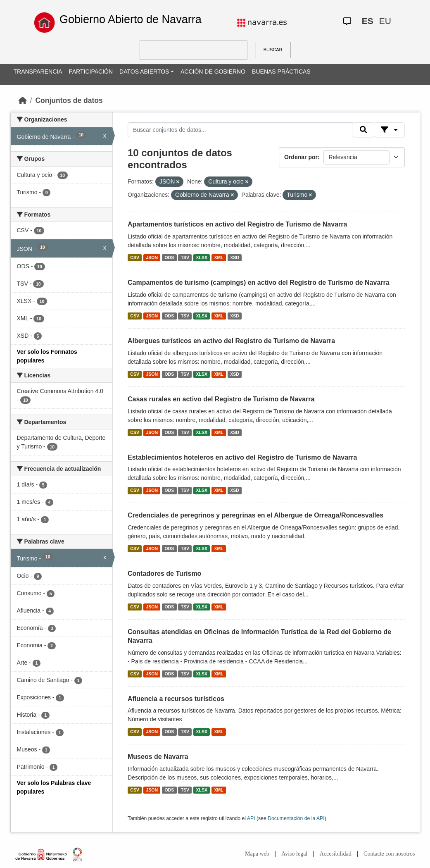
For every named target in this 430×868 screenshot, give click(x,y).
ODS (169, 258)
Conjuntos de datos (69, 100)
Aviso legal (294, 854)
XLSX (202, 258)
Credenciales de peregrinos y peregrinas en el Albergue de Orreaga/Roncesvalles (255, 515)
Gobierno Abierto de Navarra (131, 19)
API (251, 818)
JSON (152, 258)
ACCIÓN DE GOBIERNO (213, 72)
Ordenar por (301, 157)
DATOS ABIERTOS (144, 72)
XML (219, 258)
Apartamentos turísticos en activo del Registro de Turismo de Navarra (237, 224)
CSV (135, 258)
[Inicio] (23, 100)
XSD (235, 258)
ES (368, 21)
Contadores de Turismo (164, 573)
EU (385, 21)
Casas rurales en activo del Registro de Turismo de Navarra (221, 399)
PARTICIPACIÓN (91, 72)
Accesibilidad (336, 854)
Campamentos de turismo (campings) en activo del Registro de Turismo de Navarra (259, 283)
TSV (185, 258)
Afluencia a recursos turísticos (176, 699)
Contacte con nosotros (389, 854)
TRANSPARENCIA (38, 72)
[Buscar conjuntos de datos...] (240, 130)
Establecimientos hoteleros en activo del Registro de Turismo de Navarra (242, 457)
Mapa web (257, 854)
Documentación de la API (296, 818)
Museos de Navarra (158, 757)
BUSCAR (273, 50)
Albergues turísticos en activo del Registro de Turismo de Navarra (231, 341)
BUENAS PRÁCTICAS (281, 72)
